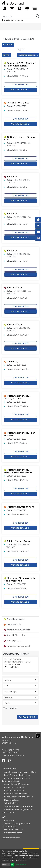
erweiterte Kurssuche (12, 20)
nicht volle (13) (11, 708)
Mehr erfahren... (21, 865)
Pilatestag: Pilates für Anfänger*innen (17, 397)
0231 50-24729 (14, 665)
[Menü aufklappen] (35, 8)
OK (13, 865)
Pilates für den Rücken (20, 541)
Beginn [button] (20, 680)
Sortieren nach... (27, 55)
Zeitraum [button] (20, 697)
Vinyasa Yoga (14, 288)
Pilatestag (13, 362)
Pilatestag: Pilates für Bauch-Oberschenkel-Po (18, 471)
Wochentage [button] (20, 692)
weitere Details (21, 90)
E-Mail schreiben (12, 667)
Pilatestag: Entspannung (21, 507)
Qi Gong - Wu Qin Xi (18, 103)
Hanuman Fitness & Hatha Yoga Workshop (20, 579)
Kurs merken (20, 85)
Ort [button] (20, 686)
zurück (8, 45)
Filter (6, 55)
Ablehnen (6, 865)
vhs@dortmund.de (16, 755)
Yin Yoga (12, 177)
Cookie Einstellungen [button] (11, 838)
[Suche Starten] (38, 16)
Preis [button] (20, 703)
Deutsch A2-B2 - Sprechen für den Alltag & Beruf (20, 64)
